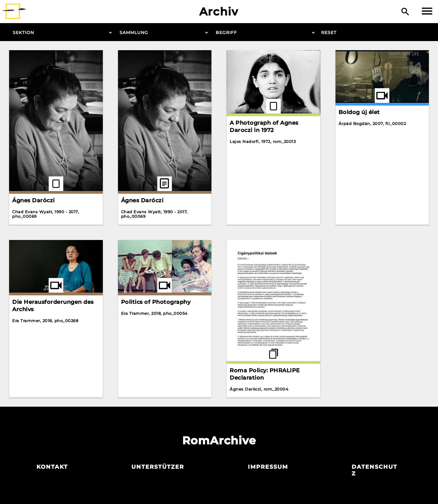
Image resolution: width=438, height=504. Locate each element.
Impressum (268, 467)
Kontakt (52, 467)
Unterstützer (158, 467)
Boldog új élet (359, 112)
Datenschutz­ (374, 470)
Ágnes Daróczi (33, 200)
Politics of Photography (156, 302)
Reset (329, 33)
